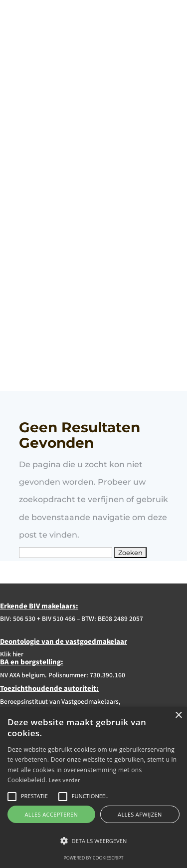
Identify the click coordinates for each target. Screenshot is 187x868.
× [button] (178, 716)
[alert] (93, 787)
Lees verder (65, 780)
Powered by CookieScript (93, 858)
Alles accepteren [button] (51, 814)
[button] (93, 841)
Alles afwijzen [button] (140, 814)
